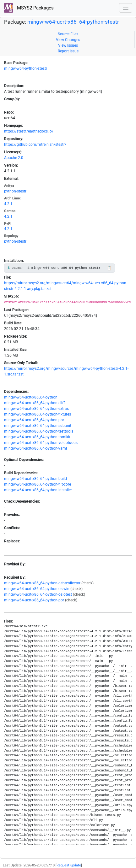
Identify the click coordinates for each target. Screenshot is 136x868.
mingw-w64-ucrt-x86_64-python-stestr (73, 22)
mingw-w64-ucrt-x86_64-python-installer (38, 490)
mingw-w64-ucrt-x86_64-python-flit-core (38, 484)
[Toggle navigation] (126, 8)
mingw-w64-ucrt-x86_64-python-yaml (35, 448)
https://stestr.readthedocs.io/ (29, 131)
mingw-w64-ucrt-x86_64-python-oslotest (38, 594)
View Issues (68, 45)
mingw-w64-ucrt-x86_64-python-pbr (34, 420)
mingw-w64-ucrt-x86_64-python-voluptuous (41, 443)
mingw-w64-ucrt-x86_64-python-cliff (34, 403)
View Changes (68, 40)
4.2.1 (8, 204)
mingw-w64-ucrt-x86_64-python (31, 397)
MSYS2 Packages (29, 8)
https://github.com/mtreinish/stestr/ (35, 145)
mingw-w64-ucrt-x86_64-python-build (35, 479)
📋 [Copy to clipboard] (109, 268)
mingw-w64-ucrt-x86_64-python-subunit (38, 426)
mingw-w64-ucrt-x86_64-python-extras (36, 409)
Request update (69, 865)
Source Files (68, 34)
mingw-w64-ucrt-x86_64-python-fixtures (38, 414)
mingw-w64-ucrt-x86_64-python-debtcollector (42, 583)
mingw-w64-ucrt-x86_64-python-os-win (37, 589)
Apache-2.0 (14, 158)
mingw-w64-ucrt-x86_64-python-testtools (39, 431)
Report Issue (68, 51)
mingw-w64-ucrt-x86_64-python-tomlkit (37, 437)
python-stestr (15, 191)
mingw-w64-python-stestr (26, 68)
